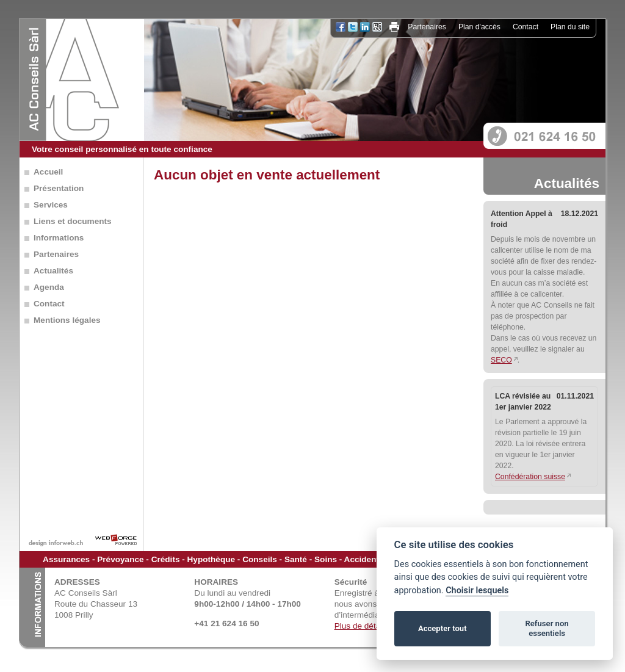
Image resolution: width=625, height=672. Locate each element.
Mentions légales (67, 320)
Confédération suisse (530, 477)
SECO (501, 360)
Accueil (48, 172)
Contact (526, 27)
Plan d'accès (479, 27)
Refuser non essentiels (547, 628)
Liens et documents (73, 221)
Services (51, 205)
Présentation (59, 188)
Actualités (53, 271)
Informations (59, 238)
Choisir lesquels (477, 591)
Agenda (49, 287)
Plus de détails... (365, 626)
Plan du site (570, 27)
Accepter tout (443, 628)
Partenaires (427, 27)
